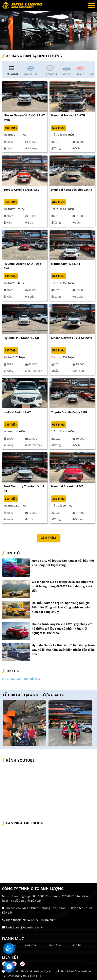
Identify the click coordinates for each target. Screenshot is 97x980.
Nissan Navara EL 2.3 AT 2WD (71, 338)
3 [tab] (51, 44)
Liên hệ (77, 945)
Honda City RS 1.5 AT (66, 264)
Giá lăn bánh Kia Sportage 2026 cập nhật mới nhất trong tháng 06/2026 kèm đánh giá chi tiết (63, 586)
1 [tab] (42, 44)
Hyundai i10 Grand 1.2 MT (22, 338)
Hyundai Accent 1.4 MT (67, 486)
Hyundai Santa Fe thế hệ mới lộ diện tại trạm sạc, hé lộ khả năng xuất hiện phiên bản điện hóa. (63, 650)
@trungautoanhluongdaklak (21, 679)
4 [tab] (55, 44)
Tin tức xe (55, 945)
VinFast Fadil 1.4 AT (17, 412)
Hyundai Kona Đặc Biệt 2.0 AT (72, 190)
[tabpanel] (48, 25)
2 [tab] (46, 44)
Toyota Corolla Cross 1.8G (69, 412)
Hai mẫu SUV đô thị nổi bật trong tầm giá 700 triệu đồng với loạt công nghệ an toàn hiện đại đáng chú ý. (61, 607)
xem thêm (48, 538)
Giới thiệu (32, 945)
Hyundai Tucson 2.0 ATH (68, 115)
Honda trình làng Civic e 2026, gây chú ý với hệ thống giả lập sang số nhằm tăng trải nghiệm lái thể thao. (62, 628)
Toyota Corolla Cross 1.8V (21, 190)
